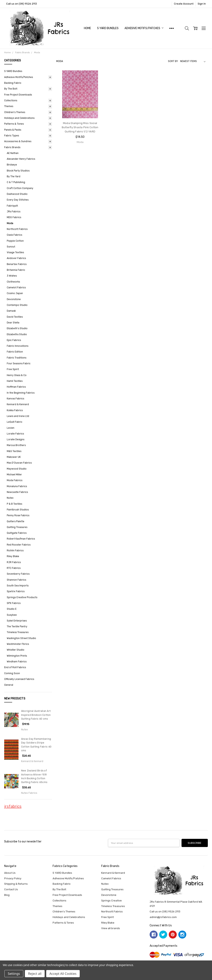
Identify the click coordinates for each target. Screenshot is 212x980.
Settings (14, 974)
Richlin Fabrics (15, 551)
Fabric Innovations (18, 346)
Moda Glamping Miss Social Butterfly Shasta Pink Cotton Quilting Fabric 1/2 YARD (80, 127)
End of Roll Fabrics (15, 667)
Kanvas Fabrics (15, 399)
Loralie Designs (16, 439)
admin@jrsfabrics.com (163, 917)
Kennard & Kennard (18, 404)
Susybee (12, 615)
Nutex (10, 498)
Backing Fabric (13, 83)
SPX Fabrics (14, 603)
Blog (7, 895)
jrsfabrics (13, 806)
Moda (10, 223)
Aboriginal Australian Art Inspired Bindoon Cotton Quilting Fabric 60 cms (36, 715)
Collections (11, 100)
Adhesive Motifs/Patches (144, 28)
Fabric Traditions (17, 358)
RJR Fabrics (14, 562)
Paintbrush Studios (18, 510)
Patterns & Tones (14, 124)
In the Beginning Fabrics (21, 393)
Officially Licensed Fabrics (19, 679)
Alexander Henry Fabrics (21, 159)
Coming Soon (12, 673)
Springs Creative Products (22, 597)
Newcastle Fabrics (17, 492)
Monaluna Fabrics (17, 486)
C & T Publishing (16, 182)
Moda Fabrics (15, 480)
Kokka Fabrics (15, 410)
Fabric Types (12, 136)
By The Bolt (11, 89)
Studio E (12, 609)
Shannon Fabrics (16, 580)
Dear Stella (13, 323)
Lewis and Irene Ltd (18, 416)
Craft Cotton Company (20, 188)
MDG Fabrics (14, 217)
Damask (11, 311)
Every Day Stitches (18, 200)
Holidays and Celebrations (19, 118)
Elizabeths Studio (17, 334)
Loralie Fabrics (15, 434)
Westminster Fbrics (18, 644)
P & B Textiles (14, 504)
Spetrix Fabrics (16, 591)
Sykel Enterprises (17, 621)
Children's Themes (15, 112)
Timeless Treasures (18, 632)
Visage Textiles (15, 252)
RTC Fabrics (14, 568)
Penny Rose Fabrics (18, 515)
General (9, 685)
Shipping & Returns (16, 884)
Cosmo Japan (15, 293)
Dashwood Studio (17, 194)
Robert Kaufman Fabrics (21, 539)
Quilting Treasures (17, 527)
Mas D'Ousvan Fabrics (19, 463)
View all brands (111, 928)
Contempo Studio (17, 305)
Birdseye (12, 165)
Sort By (173, 61)
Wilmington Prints (17, 656)
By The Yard (14, 176)
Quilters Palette (16, 521)
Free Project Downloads (18, 95)
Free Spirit (13, 369)
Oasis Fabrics (14, 235)
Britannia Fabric (16, 270)
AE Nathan (13, 153)
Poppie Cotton (15, 241)
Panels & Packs (13, 130)
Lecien (11, 428)
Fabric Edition (15, 352)
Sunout (11, 247)
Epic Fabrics (14, 340)
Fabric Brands (12, 147)
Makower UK (14, 457)
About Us (10, 873)
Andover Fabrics (16, 258)
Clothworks (13, 282)
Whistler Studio (16, 650)
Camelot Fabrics (16, 288)
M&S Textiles (14, 451)
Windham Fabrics (17, 662)
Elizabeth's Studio (17, 328)
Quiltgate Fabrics (17, 533)
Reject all (35, 974)
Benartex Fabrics (17, 264)
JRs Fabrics (14, 212)
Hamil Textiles (15, 381)
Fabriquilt (12, 206)
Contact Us (11, 889)
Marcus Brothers (16, 445)
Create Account (184, 4)
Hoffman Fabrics (16, 387)
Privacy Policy (13, 878)
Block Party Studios (18, 171)
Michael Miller (14, 475)
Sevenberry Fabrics (18, 574)
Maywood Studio (17, 469)
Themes (9, 106)
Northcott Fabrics (17, 229)
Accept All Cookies (63, 974)
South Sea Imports (18, 586)
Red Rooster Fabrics (19, 545)
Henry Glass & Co (17, 375)
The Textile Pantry (17, 626)
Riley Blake (13, 556)
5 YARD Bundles (108, 28)
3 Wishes (12, 276)
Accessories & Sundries (18, 141)
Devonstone (14, 299)
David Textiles (15, 317)
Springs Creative (111, 901)
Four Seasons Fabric (19, 363)
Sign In (202, 4)
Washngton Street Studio (21, 638)
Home (87, 28)
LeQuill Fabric (15, 422)
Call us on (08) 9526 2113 (22, 4)
